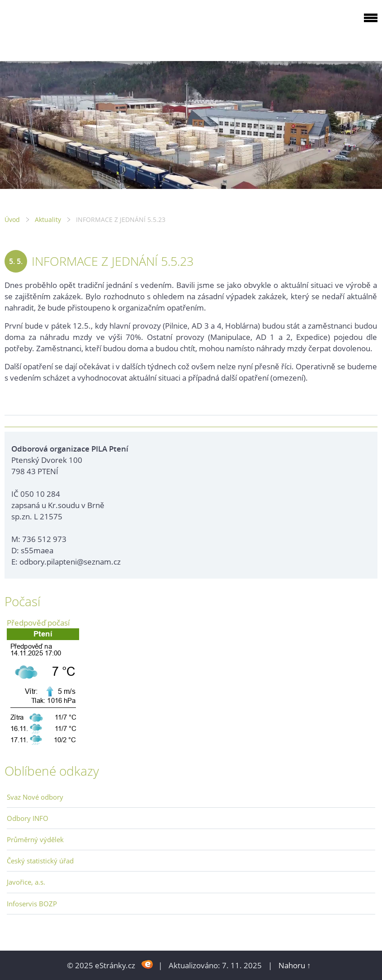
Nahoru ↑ (295, 965)
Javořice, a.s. (26, 882)
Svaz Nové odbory (35, 797)
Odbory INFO (28, 818)
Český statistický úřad (40, 861)
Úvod (12, 219)
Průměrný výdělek (35, 839)
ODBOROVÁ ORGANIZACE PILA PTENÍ (61, 29)
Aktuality (48, 219)
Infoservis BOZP (32, 904)
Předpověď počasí (38, 623)
